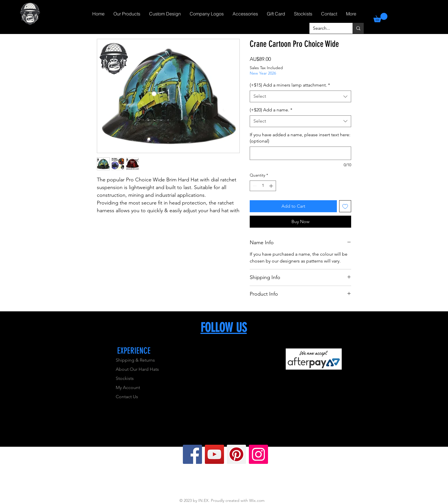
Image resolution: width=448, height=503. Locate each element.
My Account (128, 387)
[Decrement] (254, 186)
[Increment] (272, 186)
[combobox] (300, 96)
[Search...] (327, 28)
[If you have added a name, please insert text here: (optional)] (300, 153)
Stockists (125, 378)
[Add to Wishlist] (345, 206)
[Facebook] (192, 454)
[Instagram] (258, 454)
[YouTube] (214, 454)
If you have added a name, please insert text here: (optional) (300, 138)
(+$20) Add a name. (271, 110)
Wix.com (257, 500)
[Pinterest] (236, 454)
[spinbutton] (263, 186)
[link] (380, 18)
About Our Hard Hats (137, 369)
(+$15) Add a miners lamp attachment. (290, 85)
